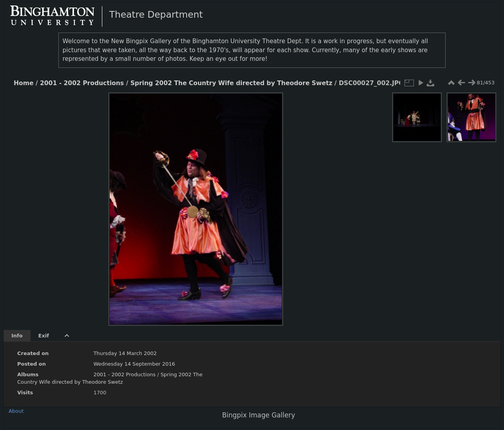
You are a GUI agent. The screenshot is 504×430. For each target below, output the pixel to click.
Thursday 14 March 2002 (125, 353)
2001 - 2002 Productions (82, 83)
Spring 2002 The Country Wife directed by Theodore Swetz (231, 83)
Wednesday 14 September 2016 (134, 364)
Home (24, 83)
